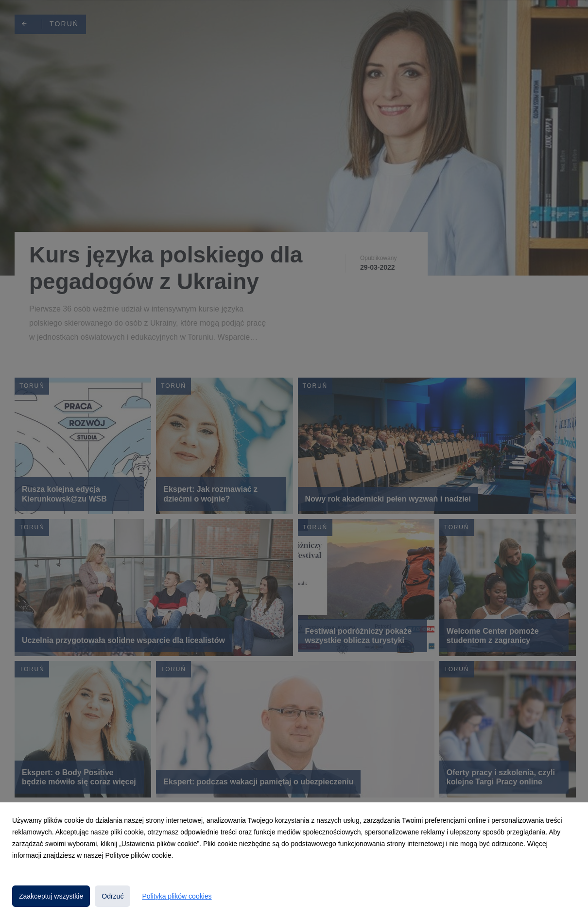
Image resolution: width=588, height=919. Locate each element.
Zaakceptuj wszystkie (51, 896)
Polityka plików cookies (177, 896)
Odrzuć (112, 896)
